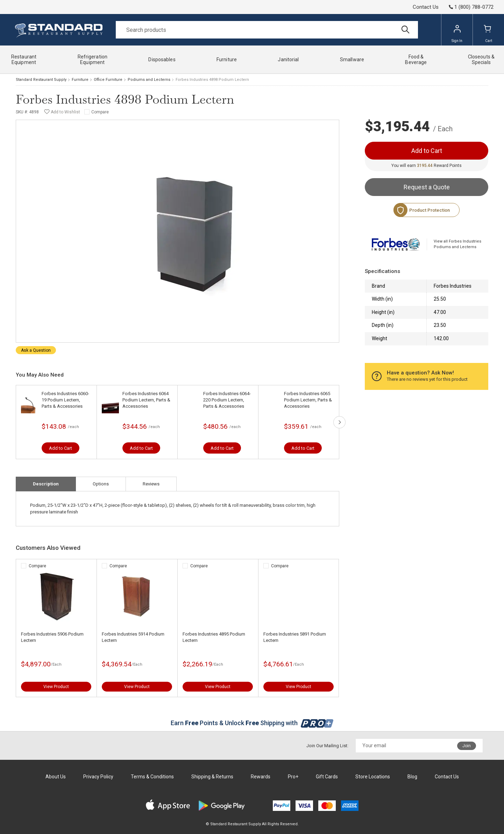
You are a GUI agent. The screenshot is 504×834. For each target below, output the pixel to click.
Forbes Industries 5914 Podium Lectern (133, 637)
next (339, 422)
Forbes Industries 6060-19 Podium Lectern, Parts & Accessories (65, 400)
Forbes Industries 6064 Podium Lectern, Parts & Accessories (146, 400)
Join (467, 746)
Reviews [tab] (151, 484)
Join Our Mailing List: (327, 746)
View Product (56, 687)
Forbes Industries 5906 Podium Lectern (52, 637)
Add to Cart (61, 448)
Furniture (80, 80)
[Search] (267, 30)
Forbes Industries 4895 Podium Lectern (214, 637)
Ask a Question (36, 350)
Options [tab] (101, 484)
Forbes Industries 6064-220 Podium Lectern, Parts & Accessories (227, 400)
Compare (100, 112)
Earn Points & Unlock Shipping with (252, 723)
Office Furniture (108, 80)
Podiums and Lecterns (149, 80)
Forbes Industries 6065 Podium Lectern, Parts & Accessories (308, 400)
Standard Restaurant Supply (41, 80)
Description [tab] (46, 484)
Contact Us (426, 7)
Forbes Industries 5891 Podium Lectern (295, 637)
